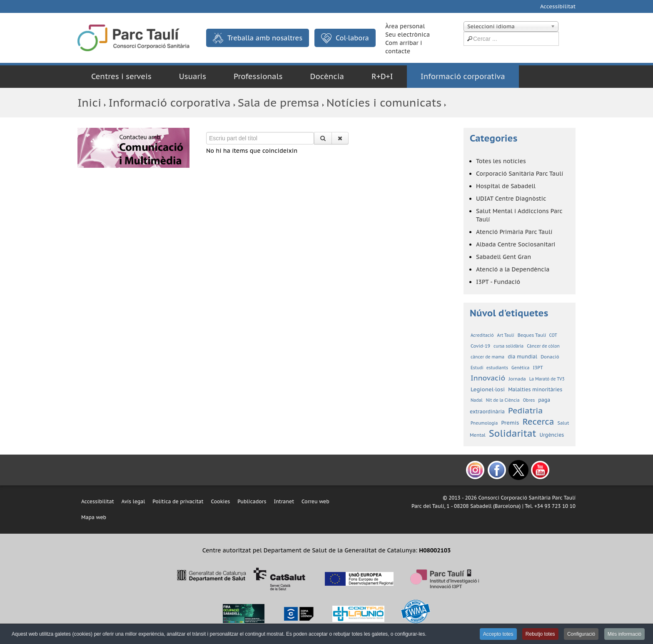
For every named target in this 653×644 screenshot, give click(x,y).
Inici (89, 103)
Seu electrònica (408, 35)
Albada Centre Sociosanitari (516, 244)
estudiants (497, 368)
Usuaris (193, 76)
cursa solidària (508, 346)
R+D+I (382, 76)
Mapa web (94, 517)
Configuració (581, 634)
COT (553, 335)
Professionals (258, 76)
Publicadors (252, 501)
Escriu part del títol (206, 132)
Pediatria (525, 410)
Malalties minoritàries (535, 389)
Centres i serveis (121, 76)
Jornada (517, 379)
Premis (510, 423)
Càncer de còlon (543, 346)
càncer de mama (487, 357)
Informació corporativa (463, 76)
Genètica (520, 368)
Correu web (315, 501)
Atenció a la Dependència (513, 269)
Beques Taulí (533, 335)
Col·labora (345, 38)
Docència (327, 76)
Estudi (478, 368)
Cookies (220, 501)
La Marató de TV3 (547, 379)
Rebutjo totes (540, 634)
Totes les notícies (501, 161)
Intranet (284, 501)
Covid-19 (480, 346)
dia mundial (522, 357)
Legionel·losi (488, 389)
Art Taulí (506, 335)
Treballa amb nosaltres (258, 38)
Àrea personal (405, 26)
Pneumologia (484, 423)
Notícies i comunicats (384, 103)
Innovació (488, 378)
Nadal (477, 400)
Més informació (624, 634)
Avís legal (133, 501)
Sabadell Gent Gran (503, 257)
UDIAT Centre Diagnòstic (511, 199)
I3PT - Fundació (498, 282)
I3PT (538, 368)
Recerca (538, 422)
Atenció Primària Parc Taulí (514, 232)
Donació (550, 357)
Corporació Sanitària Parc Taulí (520, 174)
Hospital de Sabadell (506, 186)
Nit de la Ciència (503, 400)
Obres (529, 400)
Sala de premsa (279, 103)
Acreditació (482, 335)
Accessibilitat (558, 6)
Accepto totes (498, 634)
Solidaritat (513, 433)
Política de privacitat (178, 501)
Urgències (552, 435)
